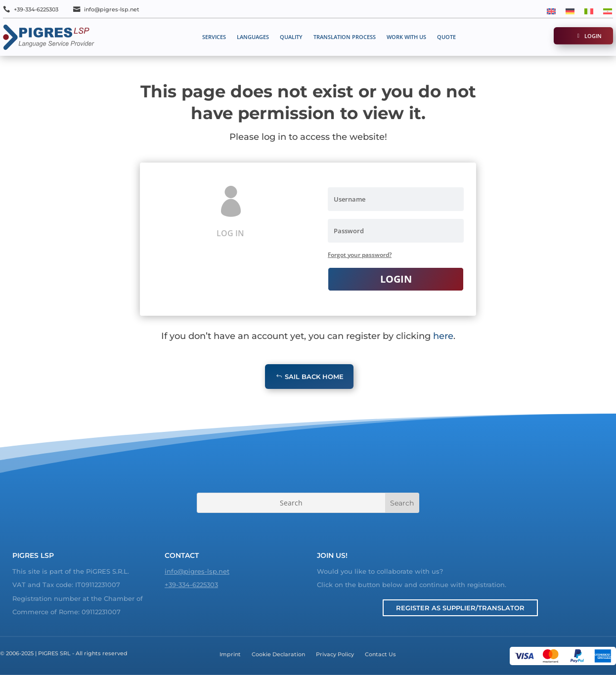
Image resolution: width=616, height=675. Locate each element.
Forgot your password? (360, 255)
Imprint (230, 654)
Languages (253, 37)
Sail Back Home (314, 377)
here (443, 336)
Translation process (345, 37)
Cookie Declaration (278, 654)
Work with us (406, 37)
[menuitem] (551, 11)
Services (214, 37)
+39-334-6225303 (36, 9)
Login (593, 36)
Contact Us (380, 654)
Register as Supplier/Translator (460, 608)
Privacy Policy (335, 654)
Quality (291, 37)
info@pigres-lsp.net (112, 9)
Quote (446, 37)
